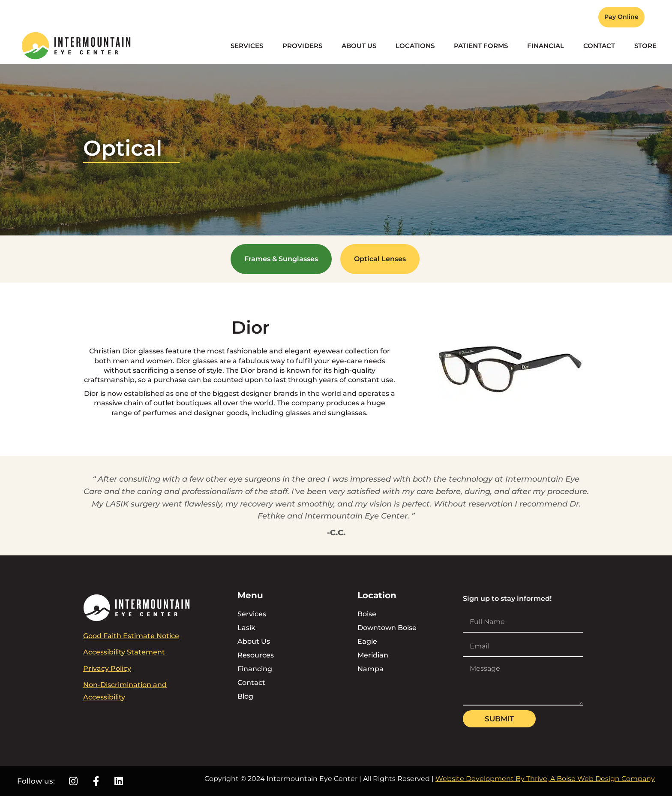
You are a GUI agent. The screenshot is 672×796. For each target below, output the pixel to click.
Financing (255, 669)
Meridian (373, 655)
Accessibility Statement (125, 652)
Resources (256, 655)
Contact (599, 46)
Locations (415, 46)
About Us (359, 46)
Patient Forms (481, 46)
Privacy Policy (107, 668)
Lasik (246, 628)
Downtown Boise (387, 628)
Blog (245, 696)
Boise (367, 614)
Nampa (370, 669)
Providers (302, 46)
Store (645, 46)
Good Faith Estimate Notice (131, 636)
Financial (546, 46)
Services (247, 46)
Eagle (367, 641)
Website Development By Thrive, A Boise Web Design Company (545, 779)
